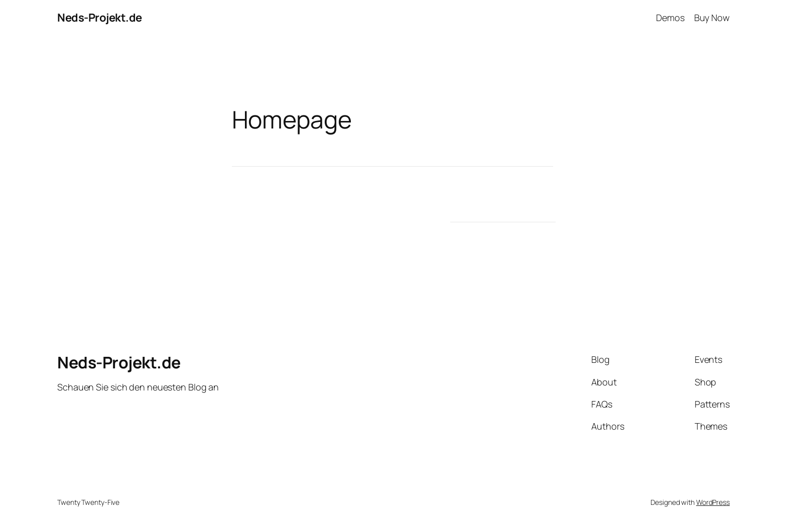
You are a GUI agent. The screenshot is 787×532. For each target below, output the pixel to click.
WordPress (713, 502)
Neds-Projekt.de (100, 18)
